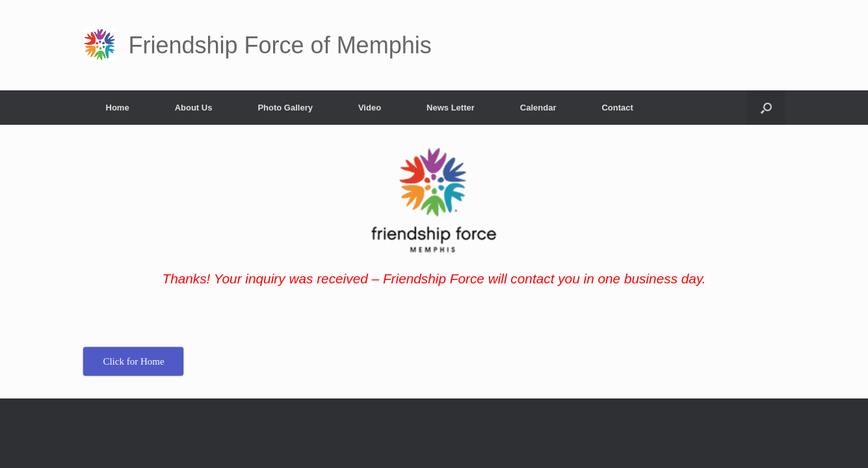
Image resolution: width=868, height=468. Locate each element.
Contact (617, 108)
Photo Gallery (285, 108)
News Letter (451, 108)
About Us (194, 108)
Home (118, 108)
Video (370, 108)
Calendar (538, 108)
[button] (766, 108)
